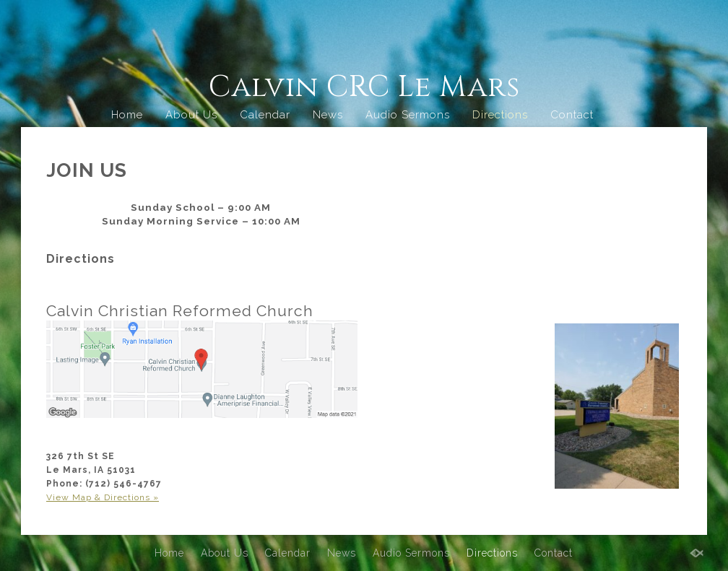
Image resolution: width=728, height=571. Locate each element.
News (328, 115)
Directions (500, 115)
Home (127, 115)
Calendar (265, 115)
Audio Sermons (408, 115)
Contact (572, 115)
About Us (191, 115)
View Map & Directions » (103, 497)
